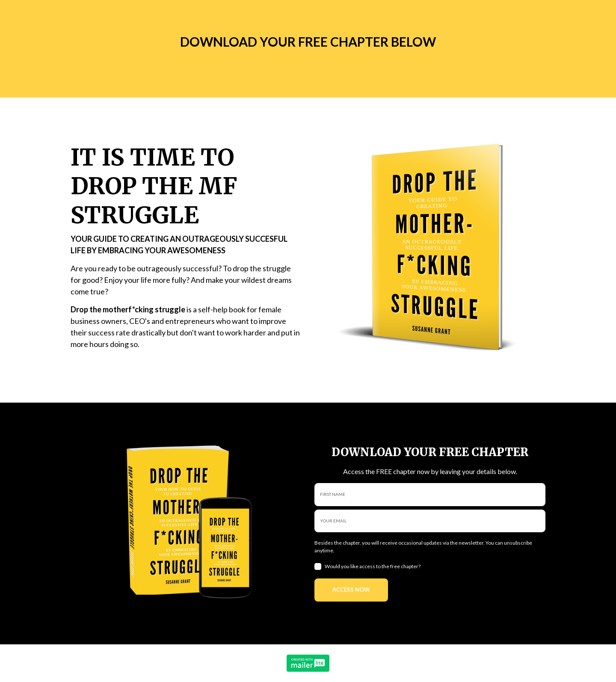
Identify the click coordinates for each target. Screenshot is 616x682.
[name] (430, 495)
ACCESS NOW (351, 590)
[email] (430, 521)
